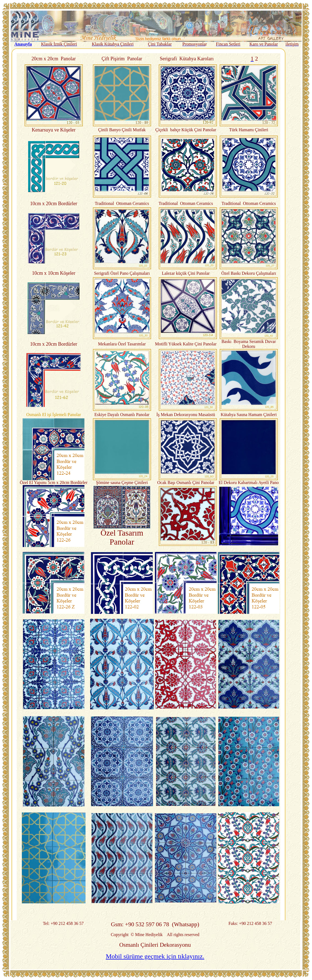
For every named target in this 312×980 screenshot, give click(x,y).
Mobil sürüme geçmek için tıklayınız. (155, 956)
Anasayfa (23, 44)
